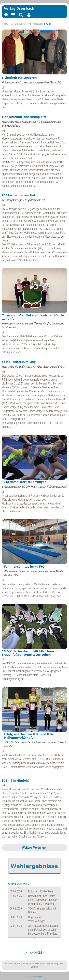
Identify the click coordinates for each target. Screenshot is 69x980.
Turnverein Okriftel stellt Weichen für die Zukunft (33, 317)
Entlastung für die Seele (41, 891)
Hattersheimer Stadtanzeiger (26, 24)
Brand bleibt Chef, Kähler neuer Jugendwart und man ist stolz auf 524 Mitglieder (43, 900)
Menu (13, 17)
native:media (38, 976)
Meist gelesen (19, 884)
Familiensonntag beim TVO (24, 566)
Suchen (21, 17)
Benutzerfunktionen (29, 17)
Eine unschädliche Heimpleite (24, 117)
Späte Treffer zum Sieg (19, 362)
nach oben (37, 953)
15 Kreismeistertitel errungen (24, 482)
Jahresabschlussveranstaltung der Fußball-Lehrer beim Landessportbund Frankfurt (43, 930)
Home (5, 24)
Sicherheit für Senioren (19, 78)
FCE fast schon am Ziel (19, 195)
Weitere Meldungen (35, 847)
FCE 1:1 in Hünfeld (15, 780)
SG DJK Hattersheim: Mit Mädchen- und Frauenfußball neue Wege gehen (31, 653)
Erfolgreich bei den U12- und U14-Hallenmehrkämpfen (29, 736)
